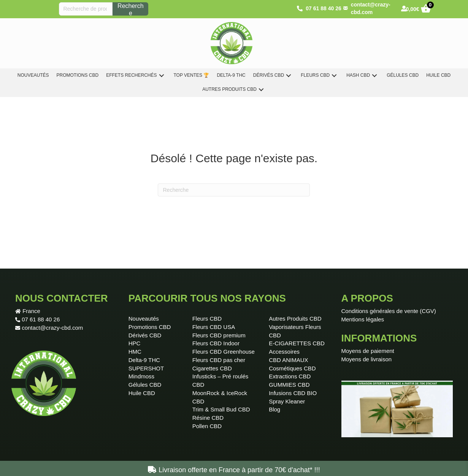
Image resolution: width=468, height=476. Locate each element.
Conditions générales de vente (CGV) (389, 311)
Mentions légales (363, 319)
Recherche (130, 9)
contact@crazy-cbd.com (52, 328)
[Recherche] (234, 190)
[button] (162, 75)
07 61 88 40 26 (41, 319)
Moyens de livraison (367, 359)
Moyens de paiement (368, 351)
